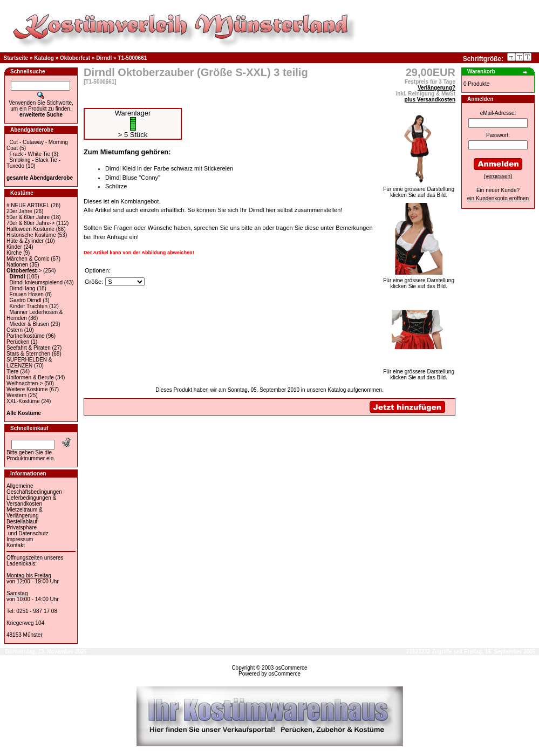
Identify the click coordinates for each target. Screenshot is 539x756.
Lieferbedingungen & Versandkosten (31, 501)
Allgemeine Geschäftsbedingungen (34, 489)
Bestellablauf (22, 522)
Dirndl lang (23, 288)
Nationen (17, 265)
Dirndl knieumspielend (36, 282)
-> (24, 271)
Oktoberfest (75, 58)
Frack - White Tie (30, 154)
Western (16, 395)
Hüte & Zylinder (25, 241)
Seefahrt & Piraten (29, 348)
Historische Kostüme (31, 235)
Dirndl (104, 58)
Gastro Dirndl (26, 300)
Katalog (44, 58)
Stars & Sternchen (28, 354)
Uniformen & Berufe (30, 377)
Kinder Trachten (29, 306)
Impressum (20, 539)
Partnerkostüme (26, 336)
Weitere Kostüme (27, 389)
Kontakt (16, 545)
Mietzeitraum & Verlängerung (25, 513)
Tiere (12, 372)
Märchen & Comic (28, 259)
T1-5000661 (132, 58)
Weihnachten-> (25, 383)
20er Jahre (19, 211)
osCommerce (291, 668)
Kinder (14, 247)
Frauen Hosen (27, 294)
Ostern (15, 330)
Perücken (18, 342)
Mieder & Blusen (29, 324)
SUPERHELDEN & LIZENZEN (29, 363)
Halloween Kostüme (30, 229)
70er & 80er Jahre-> (30, 223)
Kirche (14, 253)
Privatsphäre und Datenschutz (28, 530)
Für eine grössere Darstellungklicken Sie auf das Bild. (419, 190)
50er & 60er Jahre (28, 217)
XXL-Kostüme (23, 401)
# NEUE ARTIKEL (28, 205)
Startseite (16, 58)
